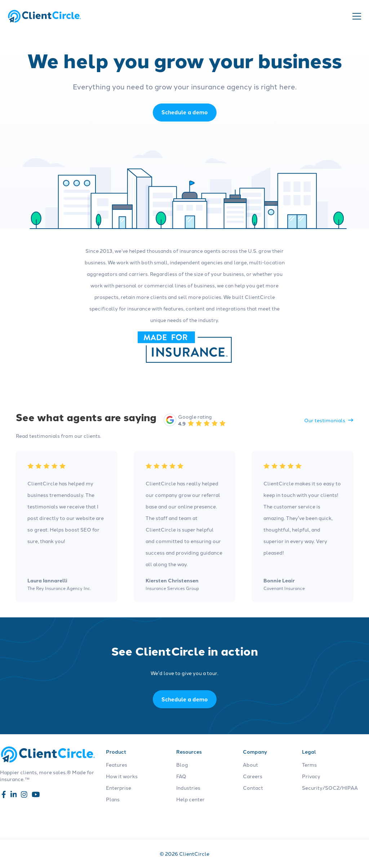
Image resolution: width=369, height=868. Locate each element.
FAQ (181, 776)
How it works (122, 776)
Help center (190, 799)
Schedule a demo (185, 699)
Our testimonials (329, 420)
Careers (253, 776)
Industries (188, 788)
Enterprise (119, 788)
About (250, 765)
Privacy (311, 776)
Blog (182, 765)
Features (117, 765)
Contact (253, 788)
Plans (113, 799)
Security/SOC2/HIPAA (330, 788)
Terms (309, 765)
